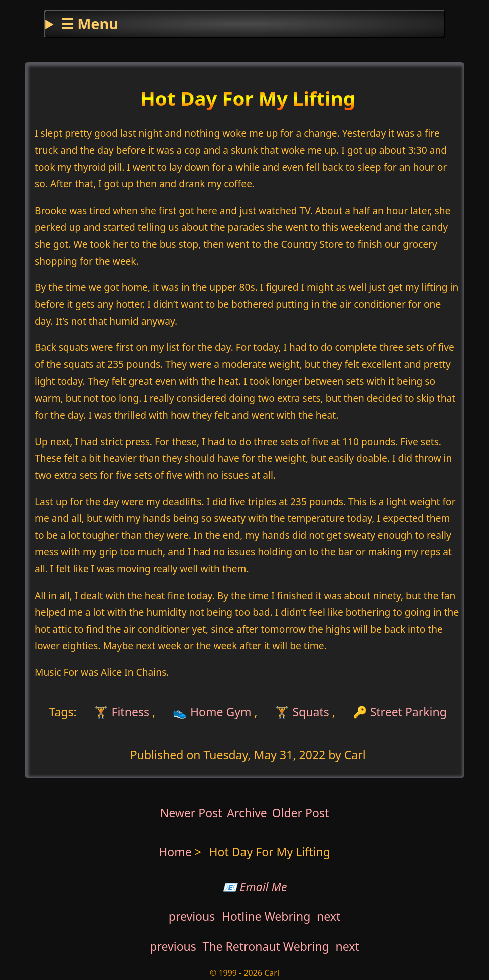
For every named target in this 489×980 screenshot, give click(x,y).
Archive (247, 813)
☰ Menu (89, 23)
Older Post (300, 813)
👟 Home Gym (212, 712)
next (328, 916)
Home (175, 852)
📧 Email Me (255, 887)
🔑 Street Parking (400, 712)
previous (192, 916)
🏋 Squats (302, 712)
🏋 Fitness (120, 712)
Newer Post (191, 813)
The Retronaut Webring (266, 946)
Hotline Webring (266, 916)
